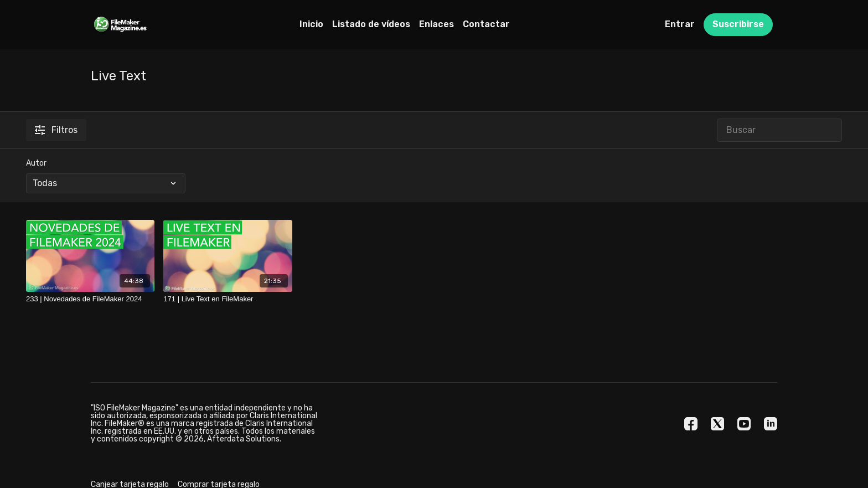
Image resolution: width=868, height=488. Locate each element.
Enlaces (436, 24)
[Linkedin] (771, 424)
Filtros (56, 130)
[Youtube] (744, 424)
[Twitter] (717, 424)
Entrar (680, 24)
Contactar (486, 24)
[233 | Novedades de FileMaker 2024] (90, 299)
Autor (36, 163)
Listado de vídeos (371, 24)
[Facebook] (691, 424)
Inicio (311, 24)
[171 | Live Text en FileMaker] (228, 299)
